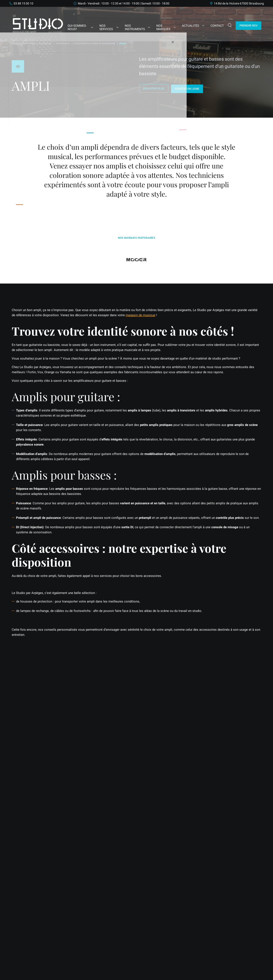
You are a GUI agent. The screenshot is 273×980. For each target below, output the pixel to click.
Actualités (190, 26)
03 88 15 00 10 (23, 3)
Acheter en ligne (188, 88)
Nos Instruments (135, 27)
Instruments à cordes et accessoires (94, 43)
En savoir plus (154, 88)
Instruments (63, 43)
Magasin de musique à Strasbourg (32, 43)
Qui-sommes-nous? (77, 27)
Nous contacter (57, 750)
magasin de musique (140, 314)
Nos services (106, 27)
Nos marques (163, 27)
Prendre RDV (25, 750)
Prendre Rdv (248, 26)
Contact (217, 26)
